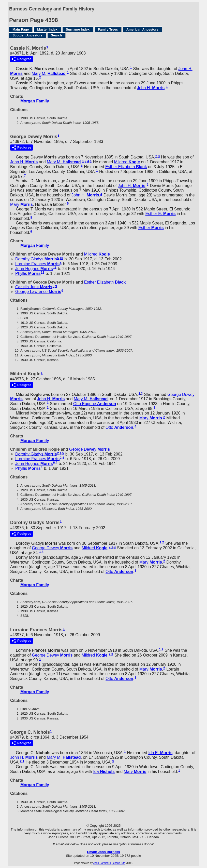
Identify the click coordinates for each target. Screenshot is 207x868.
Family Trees (108, 29)
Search (56, 35)
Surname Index (78, 29)
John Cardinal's (102, 863)
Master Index (47, 29)
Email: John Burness (103, 852)
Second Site (119, 863)
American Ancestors (142, 29)
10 (61, 258)
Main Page (21, 29)
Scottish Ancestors (27, 35)
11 (55, 268)
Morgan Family (35, 101)
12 (43, 273)
